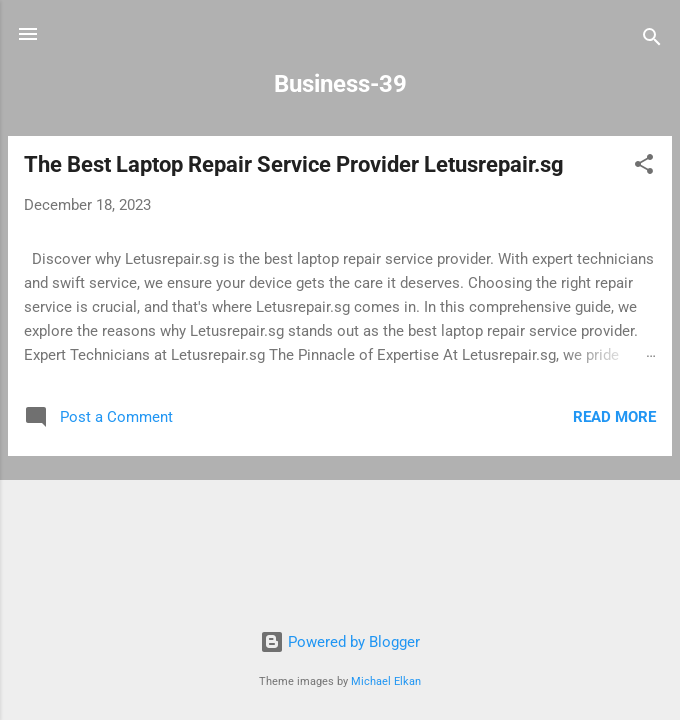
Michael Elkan (386, 681)
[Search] (652, 40)
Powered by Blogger (340, 642)
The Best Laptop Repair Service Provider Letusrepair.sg (294, 164)
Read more (614, 417)
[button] (644, 167)
